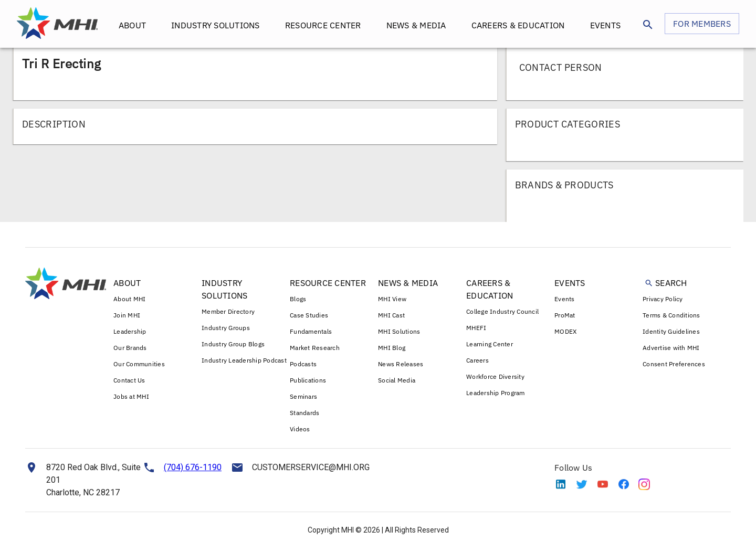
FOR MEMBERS (702, 24)
